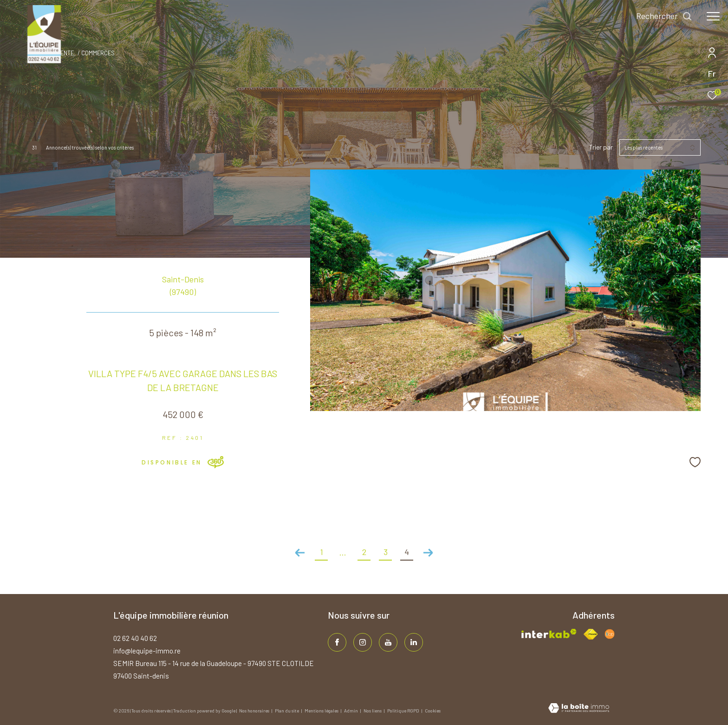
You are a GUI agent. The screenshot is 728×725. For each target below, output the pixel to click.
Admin (351, 711)
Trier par (601, 147)
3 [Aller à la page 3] (386, 552)
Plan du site (287, 711)
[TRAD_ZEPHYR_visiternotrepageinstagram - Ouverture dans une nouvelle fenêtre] (363, 642)
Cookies (433, 711)
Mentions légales (322, 711)
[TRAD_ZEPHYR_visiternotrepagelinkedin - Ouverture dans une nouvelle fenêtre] (414, 642)
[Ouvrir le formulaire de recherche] (664, 16)
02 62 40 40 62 (135, 638)
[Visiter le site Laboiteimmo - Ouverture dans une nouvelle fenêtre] (579, 709)
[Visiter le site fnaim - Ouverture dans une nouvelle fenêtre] (591, 634)
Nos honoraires (255, 711)
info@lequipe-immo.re (147, 651)
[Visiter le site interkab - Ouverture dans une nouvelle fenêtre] (549, 634)
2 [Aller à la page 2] (364, 552)
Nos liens (373, 711)
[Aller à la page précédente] (300, 553)
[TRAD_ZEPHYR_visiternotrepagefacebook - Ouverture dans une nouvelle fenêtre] (337, 642)
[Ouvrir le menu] (713, 16)
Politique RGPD (403, 711)
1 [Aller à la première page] (322, 552)
